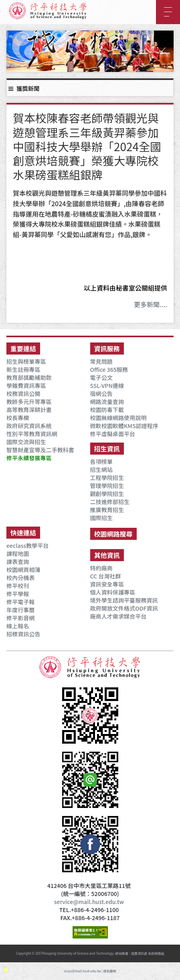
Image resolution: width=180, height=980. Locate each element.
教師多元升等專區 (29, 402)
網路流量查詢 (107, 402)
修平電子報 (20, 602)
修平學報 (18, 594)
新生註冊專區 (23, 369)
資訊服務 (107, 349)
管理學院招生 (107, 486)
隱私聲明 (110, 971)
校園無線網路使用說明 (118, 418)
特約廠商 (101, 568)
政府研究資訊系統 (29, 426)
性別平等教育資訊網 (32, 434)
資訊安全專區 (107, 584)
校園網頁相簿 (23, 570)
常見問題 (101, 361)
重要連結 (23, 349)
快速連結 (23, 533)
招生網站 (101, 469)
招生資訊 (107, 449)
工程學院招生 (107, 478)
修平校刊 (18, 586)
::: (9, 27)
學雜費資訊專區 (26, 385)
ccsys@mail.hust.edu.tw (82, 971)
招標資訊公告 (23, 634)
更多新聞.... (151, 304)
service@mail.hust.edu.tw (89, 902)
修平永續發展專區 (29, 458)
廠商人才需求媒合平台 (118, 616)
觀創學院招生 (107, 494)
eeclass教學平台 (27, 545)
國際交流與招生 (26, 442)
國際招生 (101, 518)
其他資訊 (107, 555)
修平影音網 (20, 618)
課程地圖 (18, 554)
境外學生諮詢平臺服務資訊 (124, 600)
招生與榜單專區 (26, 361)
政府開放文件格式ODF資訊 (124, 608)
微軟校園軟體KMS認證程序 (124, 426)
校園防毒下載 (107, 410)
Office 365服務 (109, 369)
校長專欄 (18, 418)
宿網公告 (101, 394)
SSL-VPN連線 (107, 385)
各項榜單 (101, 461)
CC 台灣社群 (106, 576)
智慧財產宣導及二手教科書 (40, 450)
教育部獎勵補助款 (29, 377)
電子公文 (101, 377)
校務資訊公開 (23, 394)
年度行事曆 (20, 610)
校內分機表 (20, 578)
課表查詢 (18, 562)
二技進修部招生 (110, 502)
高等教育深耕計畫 (29, 410)
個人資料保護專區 (113, 592)
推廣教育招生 (107, 510)
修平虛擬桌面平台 (113, 434)
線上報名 (18, 626)
